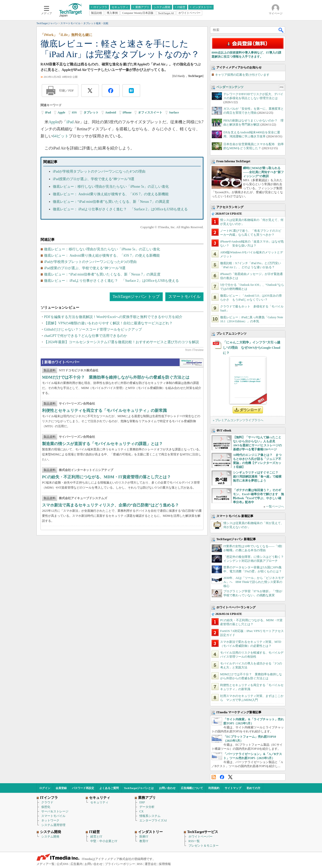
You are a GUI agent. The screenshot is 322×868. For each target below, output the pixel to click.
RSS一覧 (194, 841)
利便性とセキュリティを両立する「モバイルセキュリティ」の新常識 (104, 410)
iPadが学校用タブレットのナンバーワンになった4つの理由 (99, 171)
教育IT (144, 841)
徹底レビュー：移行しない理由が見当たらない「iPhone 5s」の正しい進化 (111, 187)
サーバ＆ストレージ (55, 811)
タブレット (91, 112)
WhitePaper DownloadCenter (192, 363)
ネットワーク (50, 820)
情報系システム (150, 816)
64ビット (61, 136)
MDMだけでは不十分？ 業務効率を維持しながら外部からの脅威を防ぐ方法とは (116, 377)
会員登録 (61, 788)
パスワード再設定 (83, 788)
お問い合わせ (167, 788)
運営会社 (151, 864)
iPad (48, 112)
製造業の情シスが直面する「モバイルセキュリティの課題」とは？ (102, 444)
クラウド (47, 802)
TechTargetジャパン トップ (136, 297)
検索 (281, 30)
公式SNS (62, 864)
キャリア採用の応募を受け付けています (242, 75)
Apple (62, 112)
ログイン (45, 788)
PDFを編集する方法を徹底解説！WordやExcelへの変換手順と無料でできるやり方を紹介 (113, 317)
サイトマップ (233, 788)
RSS (214, 777)
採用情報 (165, 864)
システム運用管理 (53, 825)
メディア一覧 (46, 864)
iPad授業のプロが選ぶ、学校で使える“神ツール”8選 (94, 179)
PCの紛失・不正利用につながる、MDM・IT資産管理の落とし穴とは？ (106, 477)
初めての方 (253, 788)
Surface (174, 112)
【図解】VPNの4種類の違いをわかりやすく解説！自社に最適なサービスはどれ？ (108, 323)
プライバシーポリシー (120, 864)
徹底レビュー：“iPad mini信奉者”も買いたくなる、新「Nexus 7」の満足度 (111, 202)
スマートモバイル (184, 297)
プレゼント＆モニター (204, 846)
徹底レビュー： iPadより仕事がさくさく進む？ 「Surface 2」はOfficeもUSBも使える (120, 209)
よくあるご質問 (109, 788)
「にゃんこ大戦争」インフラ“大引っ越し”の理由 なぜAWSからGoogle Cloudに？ (252, 348)
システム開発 (50, 837)
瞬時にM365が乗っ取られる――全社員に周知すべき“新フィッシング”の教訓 (263, 172)
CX (142, 811)
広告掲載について (192, 788)
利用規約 (214, 788)
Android (111, 112)
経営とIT (96, 837)
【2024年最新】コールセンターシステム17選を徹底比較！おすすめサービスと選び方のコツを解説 (122, 342)
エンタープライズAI (153, 820)
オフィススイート (150, 112)
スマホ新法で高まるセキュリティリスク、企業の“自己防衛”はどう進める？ (110, 505)
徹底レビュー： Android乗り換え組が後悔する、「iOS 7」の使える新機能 (111, 194)
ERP (142, 802)
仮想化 (46, 807)
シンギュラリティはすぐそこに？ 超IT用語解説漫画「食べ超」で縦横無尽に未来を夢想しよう (257, 477)
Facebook (222, 777)
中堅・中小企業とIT (104, 841)
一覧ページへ (275, 506)
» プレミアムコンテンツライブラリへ (238, 420)
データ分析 (147, 807)
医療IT (144, 837)
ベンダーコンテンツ (230, 87)
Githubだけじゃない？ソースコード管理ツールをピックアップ (93, 329)
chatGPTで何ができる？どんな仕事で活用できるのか (86, 336)
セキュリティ (99, 802)
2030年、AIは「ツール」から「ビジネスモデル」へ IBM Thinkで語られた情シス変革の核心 (254, 582)
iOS (74, 112)
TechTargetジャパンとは (139, 788)
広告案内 (76, 864)
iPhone (127, 112)
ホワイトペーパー (200, 837)
